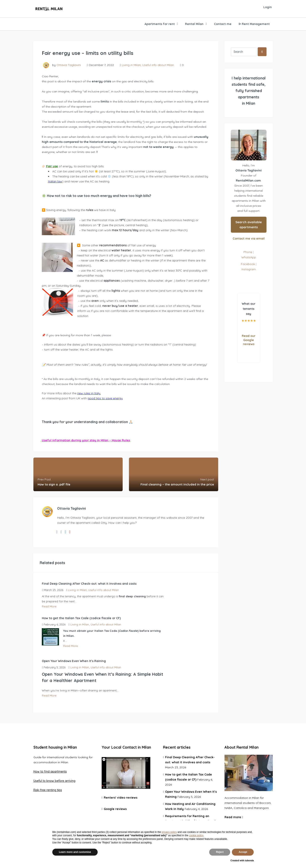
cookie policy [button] (196, 835)
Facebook (248, 264)
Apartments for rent (160, 24)
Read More (49, 606)
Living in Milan (131, 65)
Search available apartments (249, 225)
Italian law (55, 181)
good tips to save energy (105, 398)
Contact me (223, 24)
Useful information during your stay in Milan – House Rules (86, 440)
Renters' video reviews (121, 798)
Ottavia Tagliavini (69, 65)
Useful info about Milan (158, 65)
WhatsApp (249, 257)
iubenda (249, 860)
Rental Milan (194, 24)
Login (268, 7)
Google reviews (115, 809)
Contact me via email (249, 239)
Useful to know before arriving (54, 781)
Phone (248, 252)
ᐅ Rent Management (254, 24)
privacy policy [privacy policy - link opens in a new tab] (169, 832)
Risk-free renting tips (48, 790)
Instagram (249, 269)
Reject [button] (220, 852)
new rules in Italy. (89, 393)
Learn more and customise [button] (75, 852)
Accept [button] (243, 852)
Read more (234, 817)
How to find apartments (50, 772)
